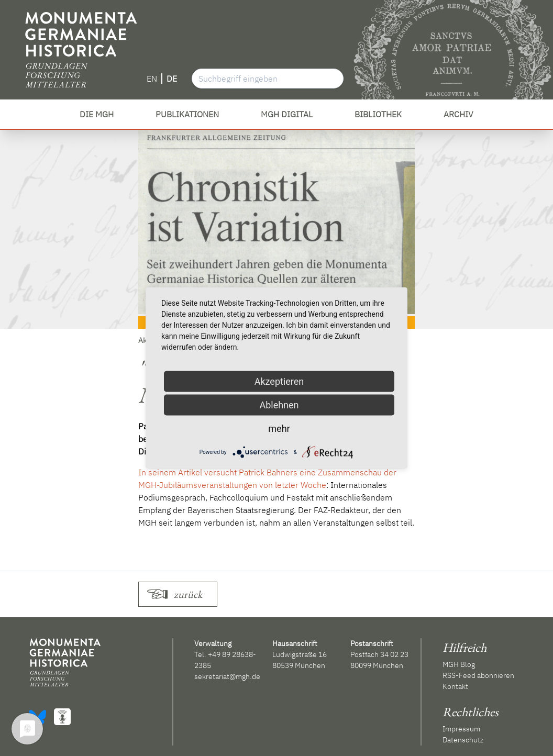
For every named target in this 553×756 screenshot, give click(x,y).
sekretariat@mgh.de (227, 676)
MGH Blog (459, 664)
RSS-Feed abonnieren (478, 675)
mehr (279, 429)
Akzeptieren (279, 381)
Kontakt (455, 686)
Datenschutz (463, 740)
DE (172, 79)
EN (152, 79)
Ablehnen (279, 405)
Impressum (461, 729)
